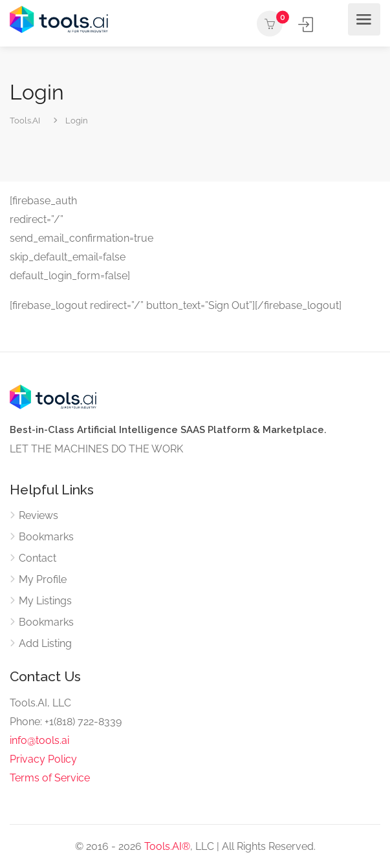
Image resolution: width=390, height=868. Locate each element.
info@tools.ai (39, 740)
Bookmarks (46, 537)
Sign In (307, 24)
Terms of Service (50, 778)
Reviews (38, 515)
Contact (38, 558)
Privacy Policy (43, 759)
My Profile (43, 579)
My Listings (45, 601)
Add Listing (331, 25)
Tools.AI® (167, 846)
